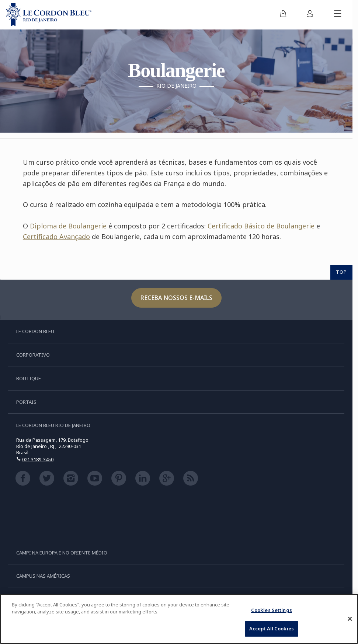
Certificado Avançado (56, 237)
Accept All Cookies (272, 629)
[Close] (350, 619)
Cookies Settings (272, 610)
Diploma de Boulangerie (68, 226)
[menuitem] (283, 15)
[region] (179, 619)
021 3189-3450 (38, 459)
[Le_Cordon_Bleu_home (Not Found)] (49, 15)
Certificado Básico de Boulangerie (261, 226)
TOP (341, 272)
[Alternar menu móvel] (338, 15)
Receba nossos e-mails (176, 298)
